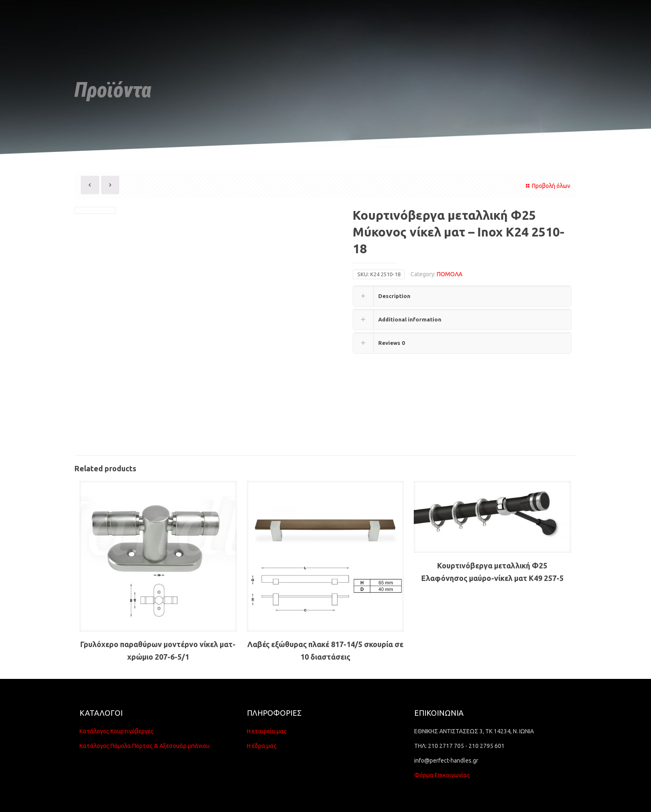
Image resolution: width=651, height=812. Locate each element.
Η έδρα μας (262, 746)
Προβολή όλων (547, 186)
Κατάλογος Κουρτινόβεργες (117, 731)
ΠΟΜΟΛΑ (450, 274)
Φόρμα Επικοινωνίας (442, 775)
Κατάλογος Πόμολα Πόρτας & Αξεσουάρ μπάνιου (145, 746)
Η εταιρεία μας (267, 731)
